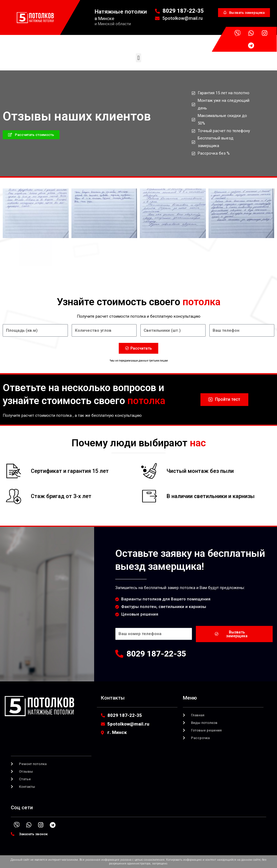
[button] (138, 58)
